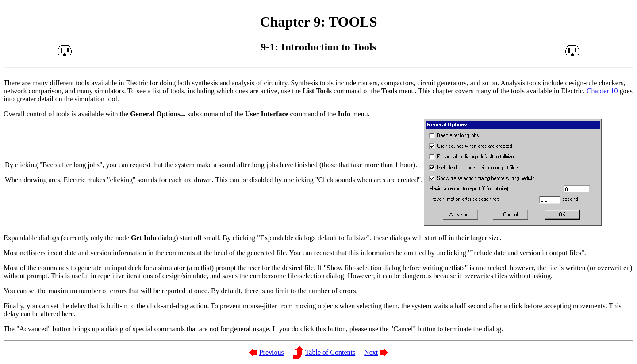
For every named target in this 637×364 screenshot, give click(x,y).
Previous (272, 352)
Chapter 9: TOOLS (319, 22)
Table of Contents (330, 352)
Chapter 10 (602, 91)
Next (371, 352)
